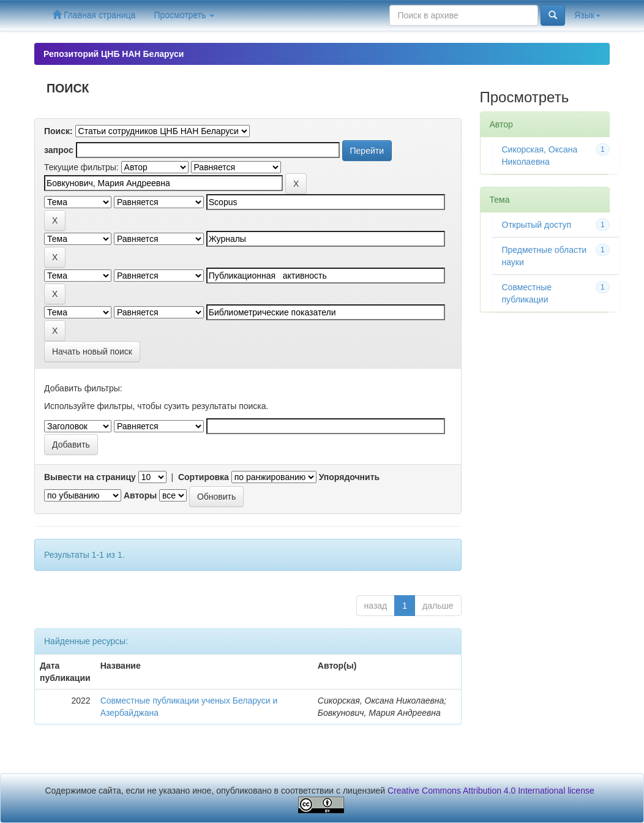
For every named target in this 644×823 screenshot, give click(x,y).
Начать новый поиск (92, 351)
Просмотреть (184, 15)
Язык (587, 15)
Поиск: (58, 131)
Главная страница (94, 15)
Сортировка (204, 477)
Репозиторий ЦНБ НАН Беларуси (114, 54)
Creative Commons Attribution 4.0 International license (491, 791)
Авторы (140, 495)
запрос (59, 150)
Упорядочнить (349, 477)
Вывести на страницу (90, 477)
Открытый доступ (537, 225)
